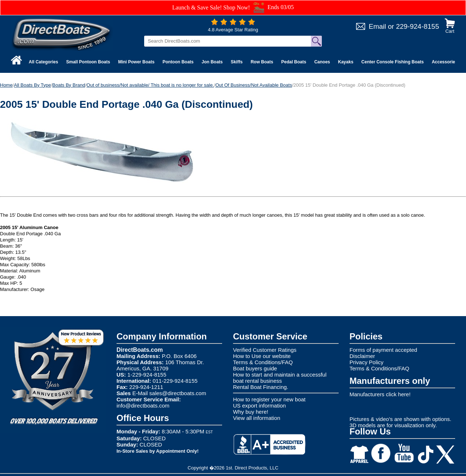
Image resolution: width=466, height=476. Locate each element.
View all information (257, 418)
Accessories (445, 62)
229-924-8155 (418, 26)
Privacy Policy (366, 362)
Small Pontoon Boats (88, 62)
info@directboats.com (143, 406)
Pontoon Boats (178, 62)
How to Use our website (262, 356)
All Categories (44, 62)
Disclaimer (362, 356)
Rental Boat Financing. (261, 387)
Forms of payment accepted (383, 350)
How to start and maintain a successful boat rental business (280, 378)
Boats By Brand (69, 85)
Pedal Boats (294, 62)
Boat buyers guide (255, 368)
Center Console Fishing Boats (393, 62)
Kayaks (346, 62)
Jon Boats (212, 62)
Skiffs (237, 62)
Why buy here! (251, 412)
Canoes (322, 62)
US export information (259, 406)
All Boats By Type (32, 85)
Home (6, 85)
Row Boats (262, 62)
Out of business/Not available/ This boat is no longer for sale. (150, 85)
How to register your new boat (269, 399)
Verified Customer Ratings (265, 350)
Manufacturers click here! (380, 394)
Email (378, 26)
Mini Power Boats (136, 62)
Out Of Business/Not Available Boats (254, 85)
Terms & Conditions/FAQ (263, 362)
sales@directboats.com (178, 393)
